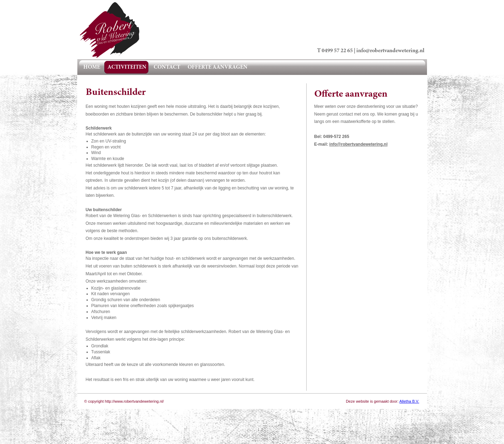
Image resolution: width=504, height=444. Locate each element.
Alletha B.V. (409, 401)
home (92, 67)
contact (167, 67)
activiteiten (127, 67)
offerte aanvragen (218, 67)
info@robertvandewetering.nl (390, 51)
